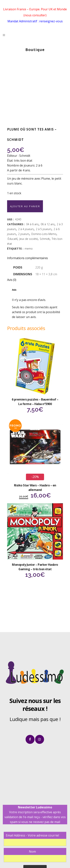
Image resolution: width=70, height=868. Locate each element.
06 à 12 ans (48, 224)
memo (29, 249)
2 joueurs (24, 234)
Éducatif (13, 239)
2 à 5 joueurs (44, 229)
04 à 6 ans (32, 224)
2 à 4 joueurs (26, 229)
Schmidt (45, 239)
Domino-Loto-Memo (44, 234)
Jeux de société (29, 239)
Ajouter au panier (25, 206)
